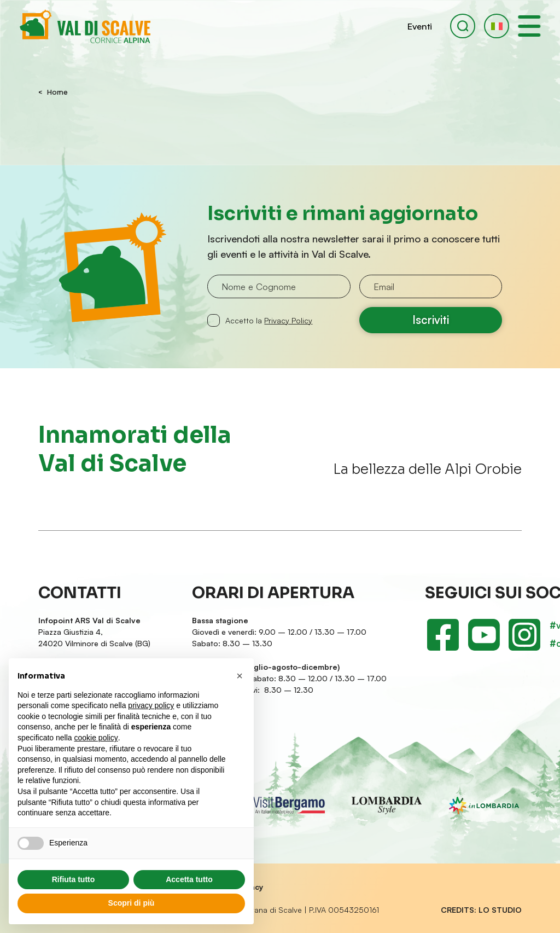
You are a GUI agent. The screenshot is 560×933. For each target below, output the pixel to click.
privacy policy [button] (151, 705)
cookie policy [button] (96, 738)
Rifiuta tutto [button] (74, 879)
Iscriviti (431, 320)
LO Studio (500, 910)
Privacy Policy (288, 320)
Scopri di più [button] (132, 903)
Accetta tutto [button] (189, 879)
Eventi (420, 26)
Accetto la (269, 320)
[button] (497, 26)
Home (57, 92)
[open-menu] (529, 26)
